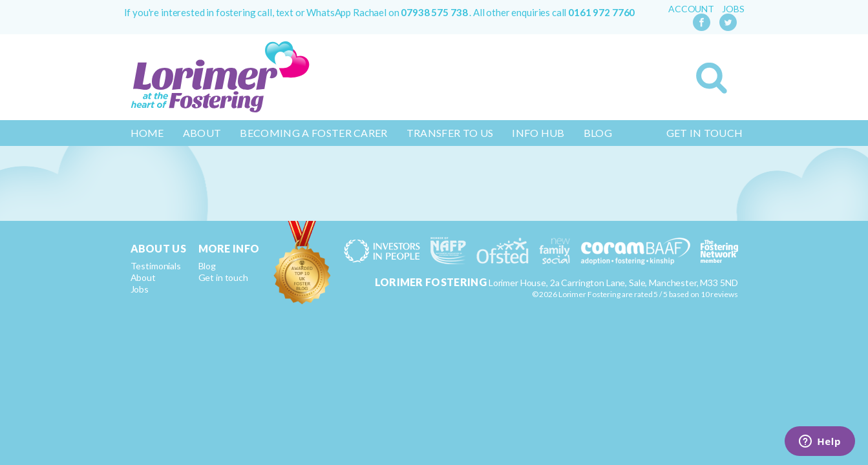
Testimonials (156, 266)
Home (147, 133)
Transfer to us (450, 133)
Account (691, 9)
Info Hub (538, 133)
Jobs (733, 9)
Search (712, 78)
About (202, 133)
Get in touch (705, 133)
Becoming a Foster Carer (313, 133)
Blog (598, 133)
